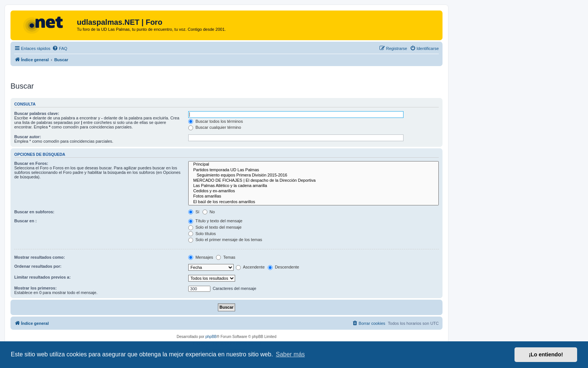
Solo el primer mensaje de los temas (225, 240)
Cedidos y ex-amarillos (313, 191)
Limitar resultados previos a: (42, 277)
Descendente (283, 267)
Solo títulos (202, 234)
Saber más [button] (290, 354)
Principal (313, 164)
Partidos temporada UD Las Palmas (313, 170)
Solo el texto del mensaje (215, 227)
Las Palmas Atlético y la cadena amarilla (313, 186)
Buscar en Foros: (31, 163)
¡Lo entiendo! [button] (546, 354)
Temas (226, 257)
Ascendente (250, 267)
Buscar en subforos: (34, 212)
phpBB (211, 337)
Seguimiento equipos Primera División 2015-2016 (313, 175)
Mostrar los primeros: (35, 288)
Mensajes (201, 257)
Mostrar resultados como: (40, 257)
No (209, 212)
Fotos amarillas (313, 196)
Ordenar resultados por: (38, 266)
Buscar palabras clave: (37, 113)
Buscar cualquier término (215, 127)
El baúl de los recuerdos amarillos (313, 202)
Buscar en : (25, 221)
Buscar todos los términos (216, 121)
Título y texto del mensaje (215, 221)
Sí (194, 212)
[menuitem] (60, 48)
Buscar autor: (28, 137)
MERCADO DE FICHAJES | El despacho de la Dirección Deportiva (313, 181)
